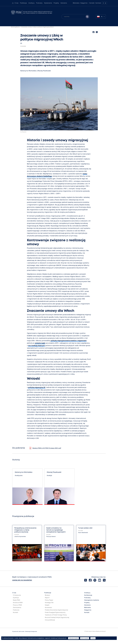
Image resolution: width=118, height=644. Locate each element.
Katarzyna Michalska (28, 71)
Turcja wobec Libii (85, 528)
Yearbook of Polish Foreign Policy (56, 615)
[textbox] (101, 17)
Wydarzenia (48, 3)
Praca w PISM (17, 605)
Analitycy (31, 3)
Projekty (56, 3)
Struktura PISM (18, 603)
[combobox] (101, 17)
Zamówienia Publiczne (17, 609)
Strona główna (15, 27)
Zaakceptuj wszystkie (73, 638)
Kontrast (98, 3)
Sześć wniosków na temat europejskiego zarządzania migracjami (56, 530)
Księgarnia (84, 3)
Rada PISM (16, 600)
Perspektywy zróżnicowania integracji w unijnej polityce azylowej (25, 530)
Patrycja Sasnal (51, 537)
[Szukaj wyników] (87, 17)
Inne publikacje (50, 620)
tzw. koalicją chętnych (36, 346)
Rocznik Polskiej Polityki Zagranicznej (57, 618)
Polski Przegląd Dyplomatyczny (55, 613)
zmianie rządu (40, 343)
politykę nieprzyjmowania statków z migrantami (69, 341)
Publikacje (23, 3)
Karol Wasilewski (83, 533)
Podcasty (39, 3)
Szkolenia (64, 3)
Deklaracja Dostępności (31, 632)
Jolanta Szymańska (20, 537)
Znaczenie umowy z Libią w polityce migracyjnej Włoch (37, 27)
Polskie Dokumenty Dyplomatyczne (56, 610)
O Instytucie (17, 595)
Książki (47, 605)
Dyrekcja (16, 598)
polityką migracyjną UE (37, 388)
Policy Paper (49, 600)
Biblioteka (76, 3)
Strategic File (49, 603)
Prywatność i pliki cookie (18, 632)
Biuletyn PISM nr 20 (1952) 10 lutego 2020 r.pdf (47, 448)
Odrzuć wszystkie (85, 638)
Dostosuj (93, 638)
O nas (16, 3)
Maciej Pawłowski (44, 71)
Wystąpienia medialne (92, 600)
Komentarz (48, 608)
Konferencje (88, 595)
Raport (47, 598)
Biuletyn (47, 595)
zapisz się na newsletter (22, 580)
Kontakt (92, 3)
